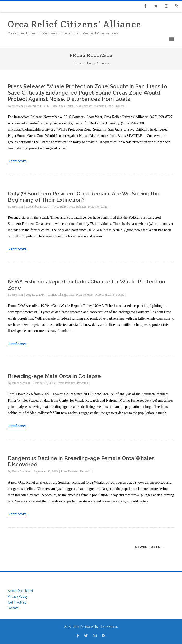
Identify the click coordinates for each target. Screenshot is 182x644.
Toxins (120, 295)
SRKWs (119, 106)
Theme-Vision (108, 627)
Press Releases (83, 106)
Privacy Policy (18, 597)
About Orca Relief (20, 591)
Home (78, 63)
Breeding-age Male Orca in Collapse (54, 376)
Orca (55, 106)
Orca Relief (66, 106)
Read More (17, 161)
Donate (13, 608)
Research (83, 383)
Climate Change (57, 295)
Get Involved (17, 602)
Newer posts (149, 547)
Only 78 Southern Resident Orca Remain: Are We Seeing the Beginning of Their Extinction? (84, 197)
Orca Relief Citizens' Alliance (75, 24)
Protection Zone (103, 106)
